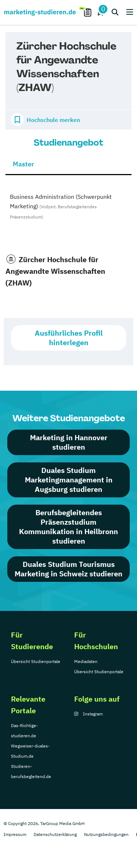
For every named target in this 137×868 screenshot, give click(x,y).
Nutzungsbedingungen (106, 834)
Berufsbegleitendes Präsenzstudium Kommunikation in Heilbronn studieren (68, 527)
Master (23, 164)
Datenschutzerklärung (55, 834)
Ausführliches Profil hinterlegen (69, 338)
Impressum (15, 834)
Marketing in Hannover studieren (69, 442)
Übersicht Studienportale (36, 661)
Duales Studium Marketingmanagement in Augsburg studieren (69, 480)
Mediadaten (86, 661)
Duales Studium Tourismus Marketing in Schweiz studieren (68, 569)
